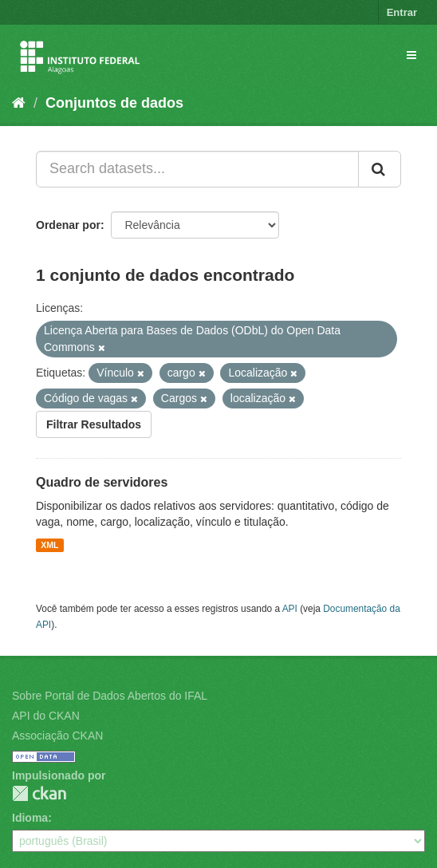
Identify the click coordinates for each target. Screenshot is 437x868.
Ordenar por (68, 225)
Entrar (402, 12)
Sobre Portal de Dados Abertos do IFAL (110, 696)
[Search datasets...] (197, 169)
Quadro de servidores (102, 482)
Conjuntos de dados (114, 103)
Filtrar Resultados (94, 424)
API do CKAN (46, 716)
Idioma (30, 818)
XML (49, 545)
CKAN (39, 793)
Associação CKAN (57, 736)
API (290, 609)
